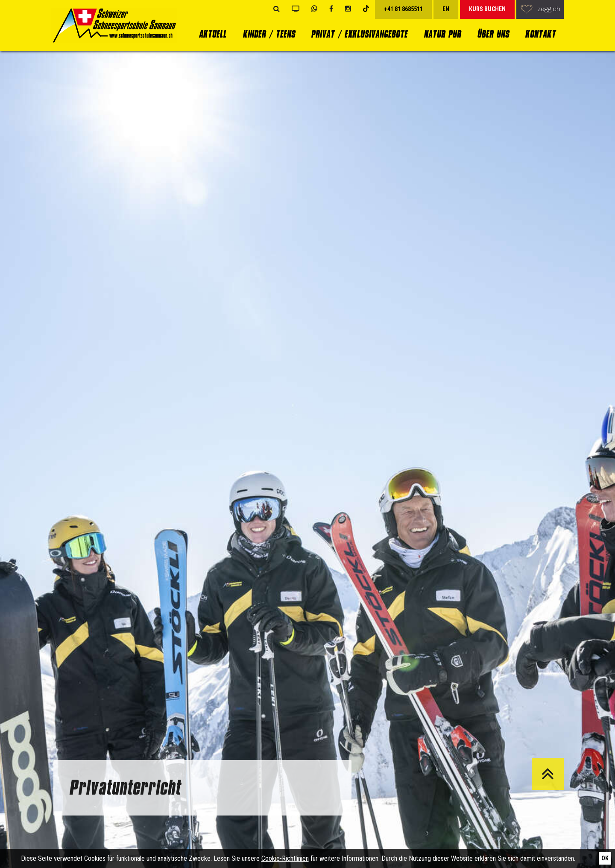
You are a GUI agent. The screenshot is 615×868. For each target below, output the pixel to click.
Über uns (493, 34)
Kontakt (540, 34)
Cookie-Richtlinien (285, 858)
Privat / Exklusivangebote (359, 34)
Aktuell (212, 34)
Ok (605, 858)
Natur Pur (442, 34)
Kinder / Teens (269, 34)
